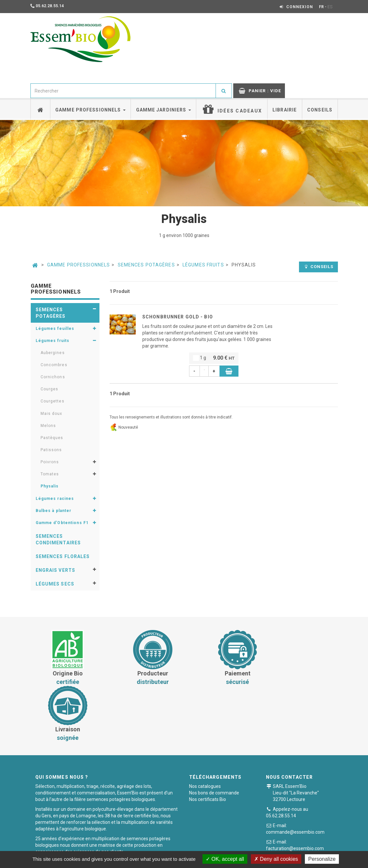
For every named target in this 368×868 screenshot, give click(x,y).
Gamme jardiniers (164, 110)
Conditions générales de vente (121, 847)
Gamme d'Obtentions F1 (62, 523)
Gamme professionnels (90, 110)
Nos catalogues (205, 730)
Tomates (50, 474)
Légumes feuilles (55, 329)
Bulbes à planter (54, 511)
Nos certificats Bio (208, 743)
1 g (214, 358)
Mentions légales (228, 847)
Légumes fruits (203, 265)
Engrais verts (56, 570)
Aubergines (53, 353)
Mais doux (52, 414)
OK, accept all (225, 859)
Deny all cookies (276, 859)
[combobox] (123, 91)
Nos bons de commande (214, 737)
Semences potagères (146, 265)
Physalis (50, 486)
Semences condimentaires (58, 539)
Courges (50, 389)
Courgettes (53, 401)
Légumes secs (55, 584)
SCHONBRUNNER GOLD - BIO (178, 317)
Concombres (54, 365)
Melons (48, 426)
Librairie (285, 110)
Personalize (322, 859)
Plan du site (266, 847)
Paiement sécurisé (181, 847)
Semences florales (63, 556)
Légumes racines (55, 499)
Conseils (320, 110)
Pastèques (52, 438)
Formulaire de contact (306, 804)
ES (330, 7)
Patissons (51, 450)
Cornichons (53, 377)
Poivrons (50, 462)
